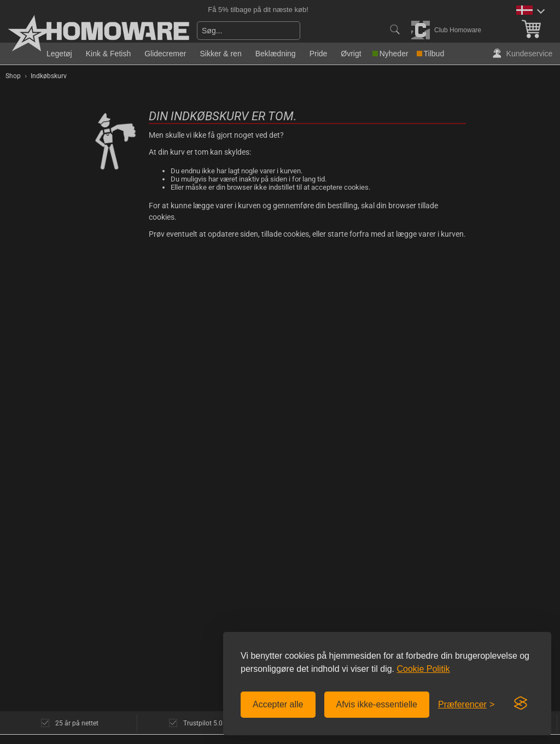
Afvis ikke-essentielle (377, 704)
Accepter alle (278, 704)
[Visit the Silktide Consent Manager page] (521, 704)
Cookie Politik (423, 669)
